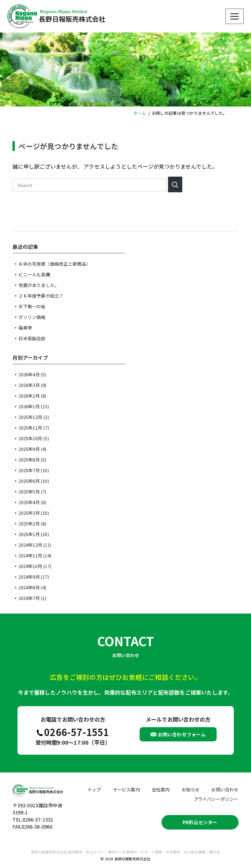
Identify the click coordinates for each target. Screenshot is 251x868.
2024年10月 (35, 566)
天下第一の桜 (32, 306)
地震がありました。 (39, 285)
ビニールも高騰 (34, 274)
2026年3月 (32, 385)
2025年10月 (33, 438)
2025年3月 (33, 513)
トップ (94, 789)
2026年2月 (32, 396)
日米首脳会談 (32, 338)
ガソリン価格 (32, 317)
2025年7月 (33, 470)
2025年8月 (32, 460)
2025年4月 (32, 502)
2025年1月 (33, 534)
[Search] (175, 185)
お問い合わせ (225, 789)
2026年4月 (32, 374)
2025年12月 (33, 417)
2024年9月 (33, 577)
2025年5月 (32, 492)
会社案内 (161, 789)
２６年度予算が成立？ (41, 296)
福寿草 (25, 328)
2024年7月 (32, 598)
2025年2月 (32, 523)
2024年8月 (32, 587)
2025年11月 (33, 428)
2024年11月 (35, 555)
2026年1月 (33, 406)
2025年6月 (33, 481)
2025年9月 (32, 449)
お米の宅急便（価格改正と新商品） (54, 264)
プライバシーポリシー (216, 799)
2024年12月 (35, 545)
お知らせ (191, 789)
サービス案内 (126, 789)
